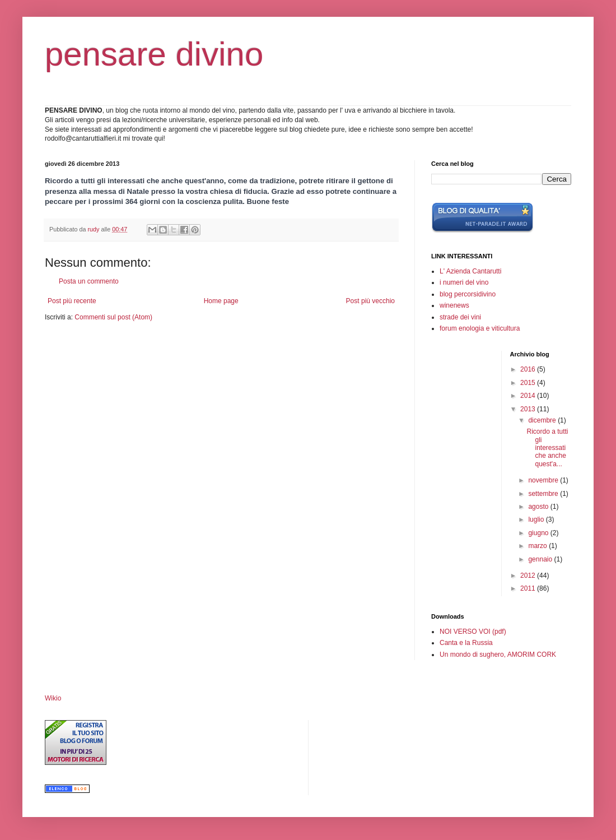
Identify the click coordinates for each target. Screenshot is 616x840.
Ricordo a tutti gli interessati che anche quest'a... (547, 448)
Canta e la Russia (466, 643)
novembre (544, 480)
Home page (221, 301)
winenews (454, 305)
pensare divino (154, 54)
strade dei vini (460, 317)
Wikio (53, 698)
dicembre (543, 420)
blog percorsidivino (468, 294)
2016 (529, 369)
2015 (529, 383)
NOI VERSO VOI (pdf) (473, 632)
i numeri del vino (464, 282)
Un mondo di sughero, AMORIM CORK (498, 655)
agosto (539, 507)
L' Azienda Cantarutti (470, 271)
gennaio (541, 559)
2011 (529, 588)
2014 (529, 396)
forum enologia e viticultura (480, 328)
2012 (529, 576)
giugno (539, 533)
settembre (544, 494)
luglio (537, 519)
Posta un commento (89, 281)
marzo (538, 546)
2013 (529, 409)
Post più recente (72, 301)
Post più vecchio (370, 301)
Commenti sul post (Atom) (113, 317)
